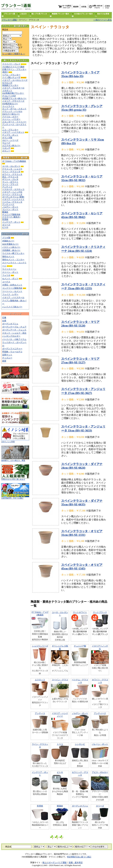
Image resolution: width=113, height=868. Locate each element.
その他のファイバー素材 (13, 67)
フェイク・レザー (10, 294)
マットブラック (100, 612)
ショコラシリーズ (40, 646)
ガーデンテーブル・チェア (14, 327)
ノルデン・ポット (10, 207)
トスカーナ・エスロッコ (13, 189)
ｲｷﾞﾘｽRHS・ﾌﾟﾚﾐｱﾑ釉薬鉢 (14, 161)
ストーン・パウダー (11, 119)
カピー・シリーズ (10, 140)
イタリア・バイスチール (13, 297)
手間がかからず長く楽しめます (15, 479)
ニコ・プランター (10, 130)
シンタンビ (80, 744)
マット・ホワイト (10, 182)
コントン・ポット (10, 209)
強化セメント (8, 256)
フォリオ (6, 275)
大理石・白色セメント (12, 285)
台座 (4, 321)
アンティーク (8, 204)
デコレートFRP (9, 96)
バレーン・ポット (100, 744)
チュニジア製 (80, 646)
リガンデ (6, 148)
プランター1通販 (9, 20)
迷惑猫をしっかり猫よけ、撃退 (15, 460)
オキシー (6, 151)
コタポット (7, 91)
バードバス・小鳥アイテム (14, 339)
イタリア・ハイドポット (13, 132)
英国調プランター (10, 85)
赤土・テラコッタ (10, 177)
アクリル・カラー (10, 117)
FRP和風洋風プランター (13, 93)
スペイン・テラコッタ (12, 194)
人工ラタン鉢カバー (11, 145)
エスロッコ (40, 680)
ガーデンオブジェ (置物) (13, 197)
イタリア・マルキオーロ (13, 88)
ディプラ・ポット (10, 135)
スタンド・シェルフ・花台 (14, 333)
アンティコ (7, 187)
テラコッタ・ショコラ (12, 169)
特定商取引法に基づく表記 (79, 857)
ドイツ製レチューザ (11, 77)
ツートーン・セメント (12, 291)
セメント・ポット (10, 279)
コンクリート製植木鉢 (12, 288)
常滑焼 (5, 219)
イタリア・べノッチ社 (12, 192)
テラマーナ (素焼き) (11, 217)
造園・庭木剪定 (76, 863)
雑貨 (4, 361)
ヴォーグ (6, 143)
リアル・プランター (11, 75)
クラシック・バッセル (12, 111)
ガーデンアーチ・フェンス (14, 330)
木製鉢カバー (8, 241)
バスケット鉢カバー (11, 247)
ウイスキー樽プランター (13, 253)
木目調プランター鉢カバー (14, 98)
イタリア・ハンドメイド (13, 199)
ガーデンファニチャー (12, 349)
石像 (4, 318)
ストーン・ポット (10, 272)
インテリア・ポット (11, 222)
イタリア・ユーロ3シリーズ (15, 80)
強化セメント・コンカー (13, 260)
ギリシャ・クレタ (10, 179)
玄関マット (7, 355)
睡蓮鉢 (5, 212)
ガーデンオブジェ (10, 324)
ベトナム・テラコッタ (12, 202)
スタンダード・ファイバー (14, 122)
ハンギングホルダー (11, 336)
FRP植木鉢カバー (10, 104)
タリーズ (6, 225)
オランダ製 (7, 138)
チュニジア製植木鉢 (11, 214)
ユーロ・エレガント (11, 166)
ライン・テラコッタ (11, 172)
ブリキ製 (6, 238)
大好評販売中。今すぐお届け (15, 497)
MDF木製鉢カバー (10, 244)
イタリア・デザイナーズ (13, 101)
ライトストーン (9, 269)
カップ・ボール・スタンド (14, 109)
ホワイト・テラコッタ (12, 174)
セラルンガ (7, 83)
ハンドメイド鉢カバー (12, 307)
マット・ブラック (10, 184)
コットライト (8, 106)
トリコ (60, 744)
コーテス (6, 282)
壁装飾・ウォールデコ (12, 352)
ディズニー (7, 358)
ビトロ (5, 227)
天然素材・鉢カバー (11, 250)
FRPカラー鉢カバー (11, 114)
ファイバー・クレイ (11, 64)
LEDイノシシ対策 (15, 441)
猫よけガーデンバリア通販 (55, 863)
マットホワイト (80, 612)
